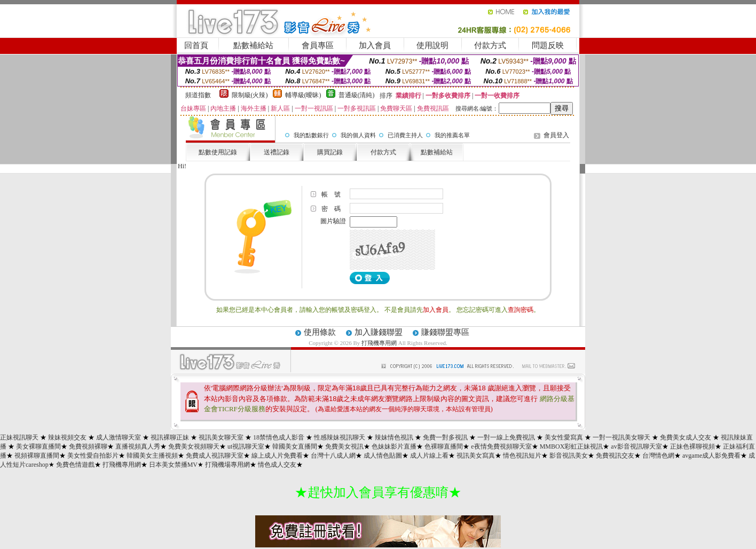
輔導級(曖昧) (303, 95)
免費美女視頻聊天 (194, 446)
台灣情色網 (658, 456)
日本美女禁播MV (173, 465)
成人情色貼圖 (383, 456)
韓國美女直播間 (295, 446)
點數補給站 (253, 45)
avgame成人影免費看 (711, 456)
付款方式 (490, 45)
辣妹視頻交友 (67, 437)
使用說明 (432, 45)
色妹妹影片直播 (394, 446)
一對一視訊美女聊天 (621, 437)
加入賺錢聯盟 (379, 332)
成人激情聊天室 (119, 437)
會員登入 (556, 135)
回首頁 (196, 45)
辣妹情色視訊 (394, 437)
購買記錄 (330, 152)
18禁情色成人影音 (279, 437)
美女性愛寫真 (564, 437)
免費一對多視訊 (445, 437)
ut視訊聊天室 (246, 446)
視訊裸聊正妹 (170, 437)
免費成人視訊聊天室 (215, 456)
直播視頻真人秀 (138, 446)
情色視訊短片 (522, 456)
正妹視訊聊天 (19, 437)
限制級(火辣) (250, 95)
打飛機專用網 (379, 343)
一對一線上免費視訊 (506, 437)
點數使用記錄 (218, 152)
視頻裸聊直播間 (37, 456)
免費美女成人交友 (686, 437)
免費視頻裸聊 (88, 446)
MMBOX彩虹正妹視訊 (572, 446)
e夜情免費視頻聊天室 (501, 446)
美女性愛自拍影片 (93, 456)
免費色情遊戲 (75, 465)
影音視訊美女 (569, 456)
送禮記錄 (277, 152)
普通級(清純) (357, 95)
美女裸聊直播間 (38, 446)
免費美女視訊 (344, 446)
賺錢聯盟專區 (445, 332)
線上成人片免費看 (277, 456)
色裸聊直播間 (444, 446)
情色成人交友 (277, 465)
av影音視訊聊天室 (636, 446)
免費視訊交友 (615, 456)
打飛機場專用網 (227, 465)
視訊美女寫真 (476, 456)
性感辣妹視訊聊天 (340, 437)
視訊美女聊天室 (221, 437)
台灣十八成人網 (333, 456)
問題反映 (548, 45)
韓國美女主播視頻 (152, 456)
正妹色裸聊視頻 (692, 446)
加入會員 (375, 45)
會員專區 (318, 45)
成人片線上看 (429, 456)
